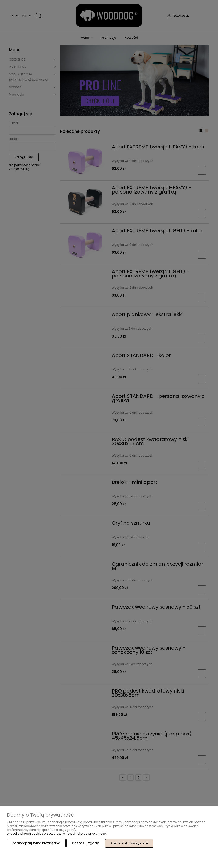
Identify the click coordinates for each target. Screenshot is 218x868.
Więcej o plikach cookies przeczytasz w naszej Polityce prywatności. (57, 834)
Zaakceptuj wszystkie (129, 843)
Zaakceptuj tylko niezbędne (36, 843)
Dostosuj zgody (85, 843)
